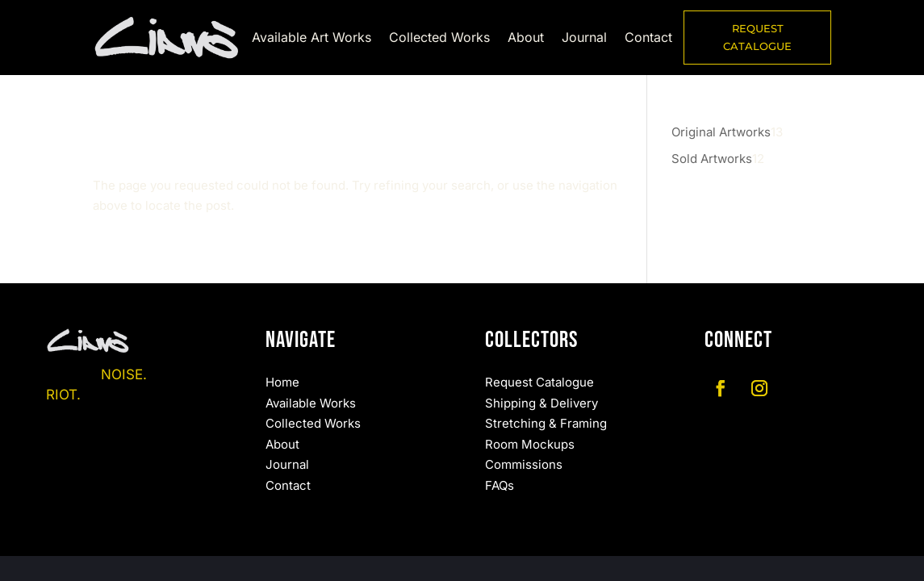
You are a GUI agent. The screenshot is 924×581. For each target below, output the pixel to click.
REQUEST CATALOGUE (757, 37)
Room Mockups (530, 444)
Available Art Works (311, 38)
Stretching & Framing (546, 423)
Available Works (311, 403)
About (526, 38)
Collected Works (439, 38)
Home (282, 382)
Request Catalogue (539, 382)
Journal (584, 38)
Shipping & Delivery (541, 403)
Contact (648, 38)
